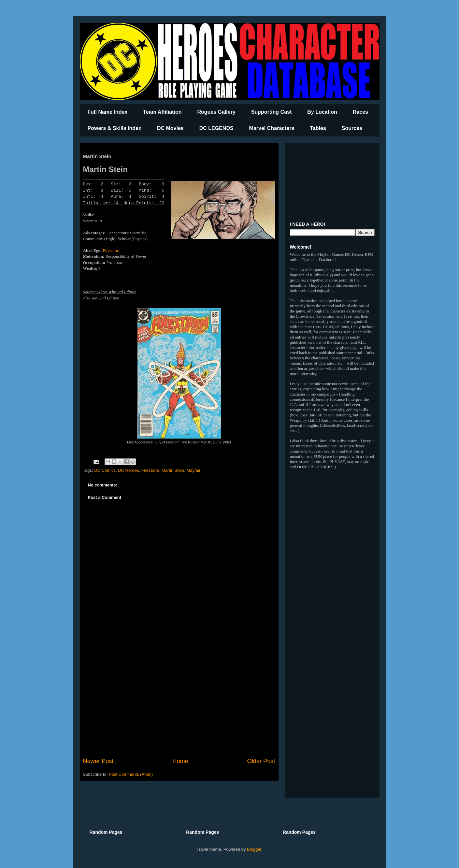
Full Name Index (108, 112)
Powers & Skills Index (115, 128)
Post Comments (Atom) (131, 774)
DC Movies (170, 128)
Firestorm (111, 250)
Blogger (254, 849)
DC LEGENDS (216, 128)
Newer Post (98, 761)
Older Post (261, 761)
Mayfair (193, 470)
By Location (322, 112)
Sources (352, 128)
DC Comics (105, 470)
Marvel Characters (272, 128)
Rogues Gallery (216, 112)
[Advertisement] (179, 703)
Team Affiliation (162, 112)
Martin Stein (173, 470)
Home (180, 761)
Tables (318, 128)
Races (360, 112)
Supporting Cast (271, 112)
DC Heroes (128, 470)
